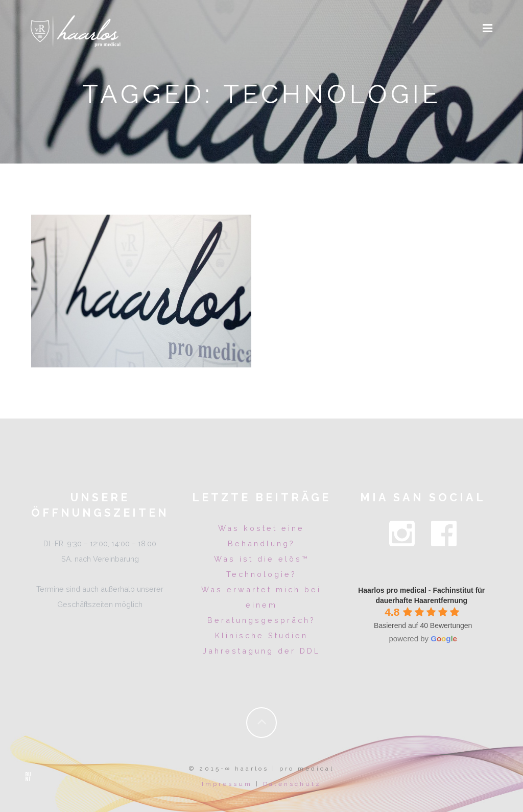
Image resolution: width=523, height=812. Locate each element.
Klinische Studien (261, 635)
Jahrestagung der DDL (261, 651)
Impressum (227, 784)
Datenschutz (292, 784)
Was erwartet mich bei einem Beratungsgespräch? (261, 605)
